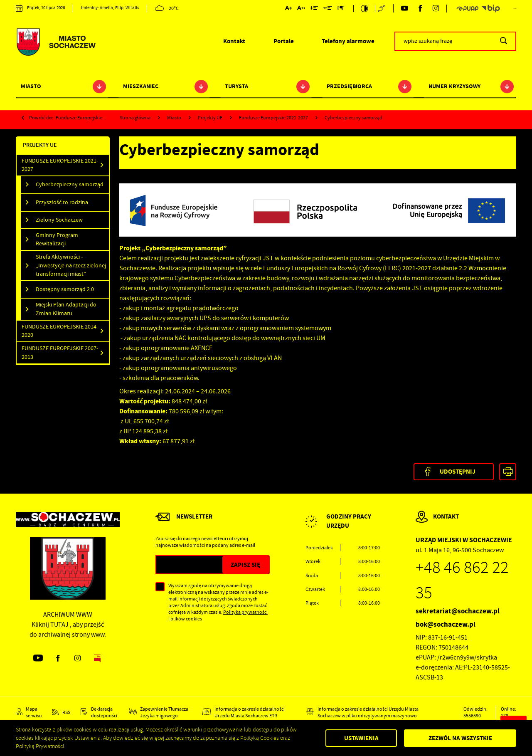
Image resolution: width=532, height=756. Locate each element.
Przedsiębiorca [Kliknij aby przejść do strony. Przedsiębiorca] (349, 86)
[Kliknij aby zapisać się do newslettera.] (246, 565)
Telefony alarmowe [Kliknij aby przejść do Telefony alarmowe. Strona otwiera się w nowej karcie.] (348, 41)
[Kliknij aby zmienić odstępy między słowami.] (327, 9)
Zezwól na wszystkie (460, 738)
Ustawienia (361, 738)
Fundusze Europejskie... (81, 118)
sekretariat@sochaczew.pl (458, 611)
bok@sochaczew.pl (446, 624)
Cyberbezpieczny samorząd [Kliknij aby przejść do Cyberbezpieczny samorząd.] (70, 184)
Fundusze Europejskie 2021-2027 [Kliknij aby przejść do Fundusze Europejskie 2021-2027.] (60, 165)
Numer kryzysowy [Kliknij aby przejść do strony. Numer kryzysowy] (454, 86)
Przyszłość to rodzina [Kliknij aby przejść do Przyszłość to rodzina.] (62, 202)
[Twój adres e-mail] (189, 565)
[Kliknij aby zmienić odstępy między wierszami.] (314, 9)
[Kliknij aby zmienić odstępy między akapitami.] (340, 9)
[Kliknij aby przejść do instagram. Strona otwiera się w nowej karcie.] (436, 8)
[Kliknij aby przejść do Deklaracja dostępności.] (100, 712)
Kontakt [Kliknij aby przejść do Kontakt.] (234, 41)
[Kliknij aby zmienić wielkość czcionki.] (288, 9)
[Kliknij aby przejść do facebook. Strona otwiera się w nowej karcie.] (420, 8)
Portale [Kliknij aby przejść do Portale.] (284, 41)
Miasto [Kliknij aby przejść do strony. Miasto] (31, 86)
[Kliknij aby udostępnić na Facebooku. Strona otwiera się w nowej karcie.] (454, 472)
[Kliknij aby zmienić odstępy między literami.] (301, 9)
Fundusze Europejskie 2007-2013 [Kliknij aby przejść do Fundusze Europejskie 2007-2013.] (60, 352)
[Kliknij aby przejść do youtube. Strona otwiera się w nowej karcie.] (404, 8)
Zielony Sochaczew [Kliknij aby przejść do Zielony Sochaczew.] (59, 220)
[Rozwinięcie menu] (343, 528)
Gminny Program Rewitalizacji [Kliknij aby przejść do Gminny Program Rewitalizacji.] (57, 239)
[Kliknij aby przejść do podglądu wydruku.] (508, 472)
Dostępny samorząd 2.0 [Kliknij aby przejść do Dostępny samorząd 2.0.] (65, 289)
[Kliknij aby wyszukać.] (504, 41)
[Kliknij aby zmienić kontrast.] (364, 9)
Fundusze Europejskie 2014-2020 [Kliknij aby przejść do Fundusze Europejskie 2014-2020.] (60, 331)
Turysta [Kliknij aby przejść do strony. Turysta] (236, 86)
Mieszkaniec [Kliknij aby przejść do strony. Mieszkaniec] (141, 86)
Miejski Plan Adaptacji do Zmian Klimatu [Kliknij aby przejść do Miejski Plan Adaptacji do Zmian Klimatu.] (66, 309)
